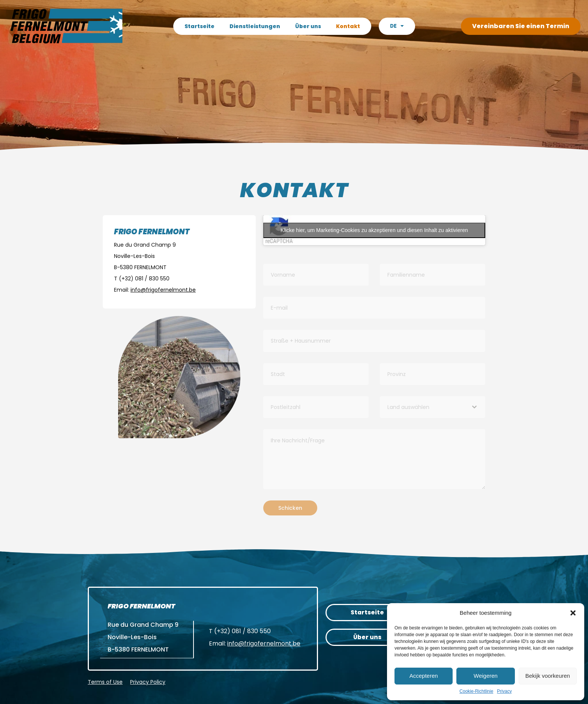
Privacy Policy (148, 682)
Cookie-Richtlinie (476, 691)
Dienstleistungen (254, 26)
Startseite (199, 26)
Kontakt (348, 26)
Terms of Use (105, 682)
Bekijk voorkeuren (548, 676)
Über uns (308, 26)
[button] (573, 613)
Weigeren (486, 676)
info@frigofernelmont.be (264, 643)
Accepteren (424, 676)
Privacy (504, 691)
